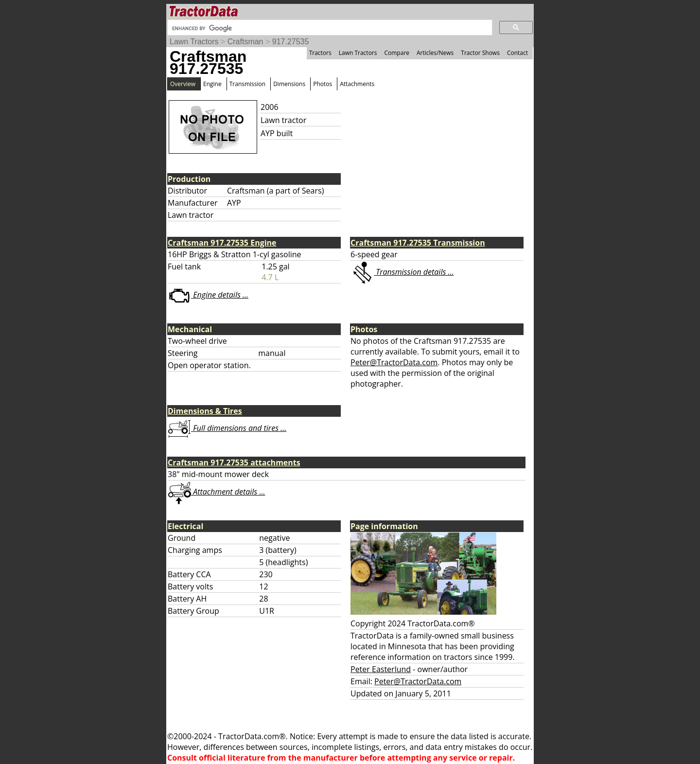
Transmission (247, 84)
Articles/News (435, 53)
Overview (183, 84)
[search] (329, 28)
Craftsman (245, 42)
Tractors (320, 53)
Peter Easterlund (381, 669)
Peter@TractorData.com (394, 362)
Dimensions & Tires (205, 411)
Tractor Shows (480, 53)
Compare (397, 53)
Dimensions (289, 84)
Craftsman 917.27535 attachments (234, 462)
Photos (323, 84)
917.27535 (291, 42)
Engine (212, 84)
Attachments (357, 84)
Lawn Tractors (194, 42)
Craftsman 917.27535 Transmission (418, 243)
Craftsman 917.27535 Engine (222, 243)
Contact (517, 53)
